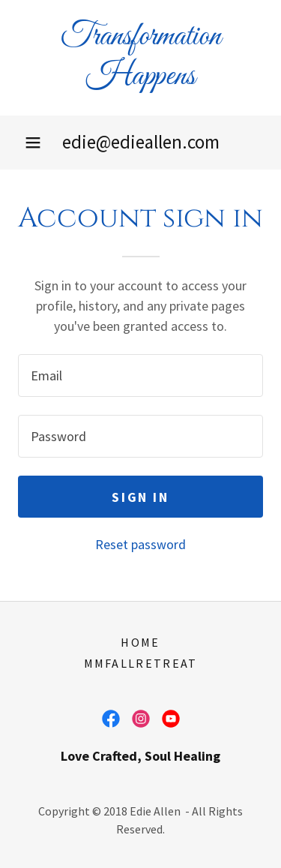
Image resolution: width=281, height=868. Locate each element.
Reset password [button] (140, 544)
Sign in (140, 497)
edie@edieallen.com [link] (141, 142)
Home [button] (140, 642)
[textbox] (140, 375)
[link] (140, 58)
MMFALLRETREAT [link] (141, 663)
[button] (33, 143)
